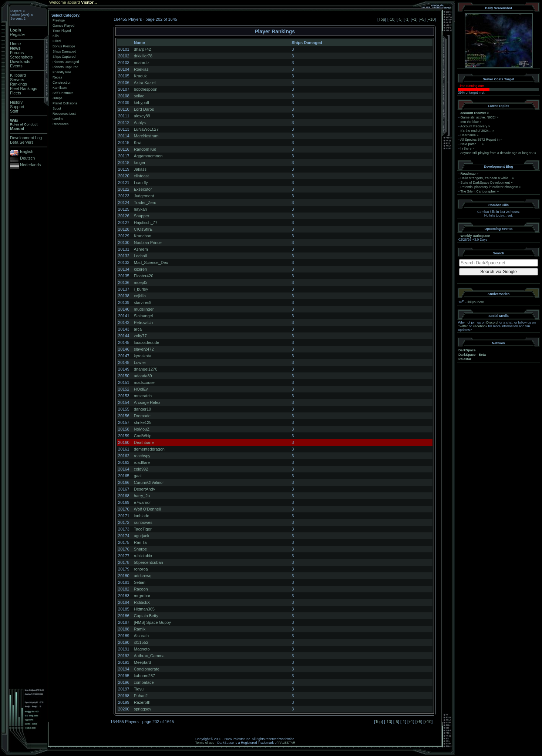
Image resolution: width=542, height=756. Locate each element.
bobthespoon (146, 89)
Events (16, 66)
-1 (407, 19)
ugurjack (142, 536)
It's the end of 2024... (476, 131)
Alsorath (141, 636)
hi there (466, 148)
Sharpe (140, 549)
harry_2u (142, 496)
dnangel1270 (146, 369)
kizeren (140, 269)
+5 (422, 19)
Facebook (480, 326)
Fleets (16, 93)
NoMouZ (142, 429)
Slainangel (143, 316)
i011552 (141, 642)
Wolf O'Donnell (147, 509)
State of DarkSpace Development (485, 183)
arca (138, 329)
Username (468, 135)
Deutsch (27, 158)
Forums (17, 53)
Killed (57, 41)
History (16, 102)
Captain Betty (146, 616)
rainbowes (143, 522)
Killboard (18, 75)
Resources (60, 124)
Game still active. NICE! (479, 117)
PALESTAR (287, 743)
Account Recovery (474, 126)
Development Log (26, 138)
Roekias (141, 69)
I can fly (141, 183)
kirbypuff (142, 103)
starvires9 (143, 302)
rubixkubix (143, 556)
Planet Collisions (65, 103)
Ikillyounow (475, 302)
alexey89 (142, 116)
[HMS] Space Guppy (152, 622)
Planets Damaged (66, 62)
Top (382, 19)
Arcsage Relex (147, 402)
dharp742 (143, 49)
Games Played (63, 26)
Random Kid (145, 149)
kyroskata (143, 356)
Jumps (58, 98)
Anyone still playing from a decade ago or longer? (497, 153)
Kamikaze (60, 88)
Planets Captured (65, 67)
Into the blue (470, 122)
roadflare (142, 462)
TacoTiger (143, 529)
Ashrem (141, 249)
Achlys (140, 123)
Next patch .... (471, 144)
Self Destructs (63, 93)
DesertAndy (144, 489)
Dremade (142, 416)
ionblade (142, 516)
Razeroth (142, 702)
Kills (56, 36)
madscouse (144, 382)
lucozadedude (147, 342)
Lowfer (140, 362)
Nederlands (30, 165)
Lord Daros (144, 109)
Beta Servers (22, 142)
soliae (139, 96)
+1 (414, 19)
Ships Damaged (64, 51)
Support (17, 107)
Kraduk (140, 76)
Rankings (18, 84)
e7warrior (142, 502)
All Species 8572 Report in (480, 140)
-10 (391, 19)
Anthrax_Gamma (149, 656)
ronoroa (141, 569)
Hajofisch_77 (146, 223)
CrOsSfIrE (143, 229)
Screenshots (21, 57)
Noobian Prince (148, 242)
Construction (62, 83)
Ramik (140, 629)
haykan (140, 209)
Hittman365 (144, 609)
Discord (492, 322)
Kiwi (138, 143)
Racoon (141, 589)
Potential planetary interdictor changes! (489, 187)
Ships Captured (64, 57)
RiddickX (142, 602)
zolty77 (140, 336)
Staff (14, 111)
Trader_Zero (145, 203)
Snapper (142, 216)
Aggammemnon (148, 156)
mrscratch (143, 396)
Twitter (463, 326)
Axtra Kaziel (145, 83)
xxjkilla (140, 296)
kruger (140, 163)
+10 (431, 19)
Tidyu (139, 689)
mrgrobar (142, 596)
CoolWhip (143, 436)
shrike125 (143, 422)
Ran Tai (141, 542)
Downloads (20, 61)
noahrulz (142, 63)
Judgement (144, 196)
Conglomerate (147, 669)
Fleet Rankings (23, 88)
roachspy (142, 456)
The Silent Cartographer (478, 191)
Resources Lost (64, 114)
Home (15, 44)
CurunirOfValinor (149, 482)
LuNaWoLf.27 (146, 129)
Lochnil (140, 256)
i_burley (141, 289)
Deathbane (144, 442)
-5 (400, 19)
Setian (140, 582)
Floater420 (144, 276)
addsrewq (143, 576)
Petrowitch (143, 322)
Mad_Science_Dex (151, 262)
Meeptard (142, 662)
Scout (57, 108)
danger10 (143, 409)
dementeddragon (149, 449)
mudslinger (144, 309)
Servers (17, 80)
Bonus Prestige (64, 46)
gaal (138, 476)
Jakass (140, 169)
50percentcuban (149, 562)
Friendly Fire (62, 72)
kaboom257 (145, 676)
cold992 (141, 469)
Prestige (59, 20)
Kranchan (143, 236)
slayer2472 (144, 349)
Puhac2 (141, 696)
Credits (58, 119)
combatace (144, 682)
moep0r (141, 282)
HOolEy (141, 389)
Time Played (62, 31)
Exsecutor (143, 189)
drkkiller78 (143, 56)
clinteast (141, 176)
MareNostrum (146, 136)
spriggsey (143, 709)
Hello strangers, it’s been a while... (486, 178)
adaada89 (143, 376)
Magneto (142, 649)
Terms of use (205, 743)
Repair (58, 77)
